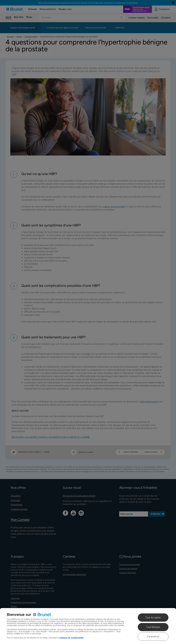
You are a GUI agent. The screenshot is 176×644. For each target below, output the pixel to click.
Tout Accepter (153, 617)
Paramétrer (153, 637)
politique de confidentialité (72, 638)
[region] (88, 626)
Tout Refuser (153, 627)
